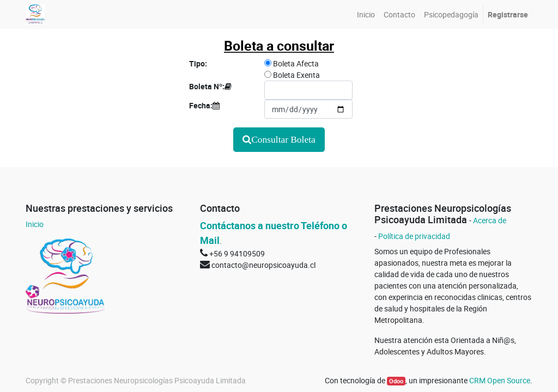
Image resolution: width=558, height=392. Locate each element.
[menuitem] (366, 14)
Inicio (35, 224)
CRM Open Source (500, 380)
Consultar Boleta (283, 139)
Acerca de (490, 220)
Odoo (396, 381)
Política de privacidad (414, 236)
